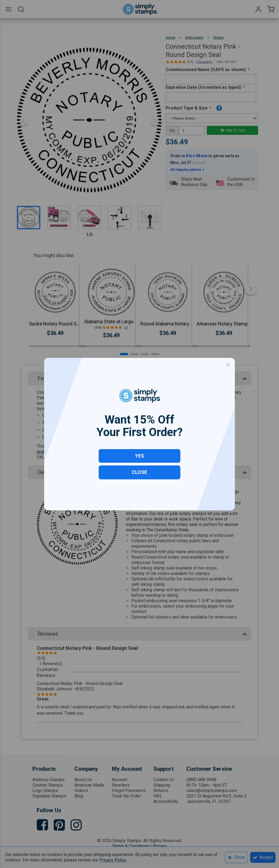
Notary (219, 37)
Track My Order (126, 796)
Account (120, 780)
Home (170, 37)
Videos (81, 791)
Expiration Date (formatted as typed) (205, 87)
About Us (83, 780)
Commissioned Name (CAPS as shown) (207, 70)
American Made (89, 785)
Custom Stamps (48, 785)
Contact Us (164, 780)
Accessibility (166, 801)
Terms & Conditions (131, 846)
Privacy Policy (113, 860)
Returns (161, 791)
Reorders (121, 785)
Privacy (160, 846)
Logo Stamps (45, 791)
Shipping (162, 785)
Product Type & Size (188, 108)
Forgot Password (129, 791)
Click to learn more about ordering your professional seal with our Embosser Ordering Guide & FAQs (134, 449)
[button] (124, 354)
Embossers (194, 37)
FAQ (157, 796)
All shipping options (187, 170)
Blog (79, 796)
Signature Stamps (49, 796)
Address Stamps (48, 780)
